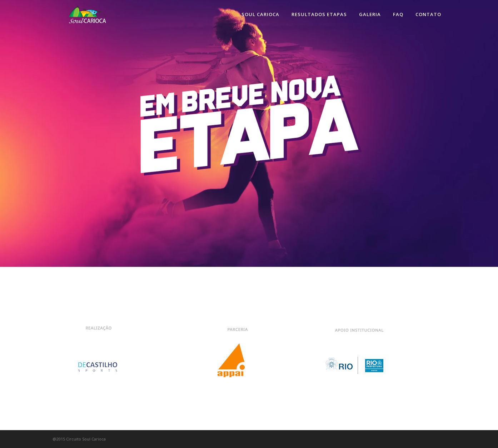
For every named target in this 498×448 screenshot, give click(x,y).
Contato (428, 14)
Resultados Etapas (319, 14)
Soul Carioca (260, 14)
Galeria (370, 14)
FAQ (398, 14)
